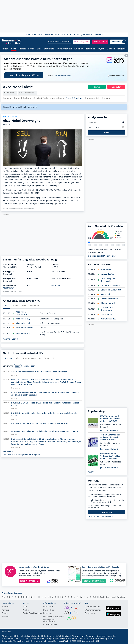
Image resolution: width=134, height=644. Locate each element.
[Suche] (69, 42)
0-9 (8, 597)
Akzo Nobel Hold (23, 323)
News (14, 49)
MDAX (101, 597)
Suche (107, 133)
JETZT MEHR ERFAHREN (94, 581)
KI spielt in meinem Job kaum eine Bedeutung (106, 507)
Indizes (22, 49)
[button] (81, 42)
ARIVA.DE (65, 641)
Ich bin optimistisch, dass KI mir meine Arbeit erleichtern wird (108, 501)
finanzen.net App (92, 607)
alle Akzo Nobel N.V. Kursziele (102, 256)
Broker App (90, 613)
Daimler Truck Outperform (107, 309)
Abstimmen (107, 512)
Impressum (48, 607)
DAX (95, 597)
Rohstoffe (90, 49)
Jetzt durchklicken (109, 430)
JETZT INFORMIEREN (29, 581)
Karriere (5, 610)
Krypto (101, 49)
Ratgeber (122, 49)
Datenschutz (49, 610)
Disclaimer (48, 613)
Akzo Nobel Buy (23, 319)
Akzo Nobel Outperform (21, 313)
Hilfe (25, 607)
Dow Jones (110, 597)
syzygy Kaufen (107, 274)
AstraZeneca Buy (108, 319)
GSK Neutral (106, 314)
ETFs (39, 49)
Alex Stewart (9, 288)
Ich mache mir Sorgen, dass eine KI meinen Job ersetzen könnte (106, 496)
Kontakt (5, 607)
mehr (91, 472)
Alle (3, 597)
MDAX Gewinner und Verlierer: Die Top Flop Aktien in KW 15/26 (110, 419)
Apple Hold (106, 294)
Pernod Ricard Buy (109, 299)
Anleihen (79, 49)
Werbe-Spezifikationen (33, 613)
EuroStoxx (121, 597)
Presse (5, 613)
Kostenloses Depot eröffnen (24, 75)
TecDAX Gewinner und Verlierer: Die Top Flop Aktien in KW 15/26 (110, 437)
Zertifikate (49, 49)
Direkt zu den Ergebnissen (100, 516)
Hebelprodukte (64, 49)
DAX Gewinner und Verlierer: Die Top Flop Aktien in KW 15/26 (110, 456)
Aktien (5, 49)
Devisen (111, 49)
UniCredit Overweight (111, 285)
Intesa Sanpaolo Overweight (108, 280)
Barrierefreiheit (50, 625)
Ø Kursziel (56, 285)
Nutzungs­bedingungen (53, 616)
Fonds (31, 49)
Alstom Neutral (108, 303)
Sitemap (5, 616)
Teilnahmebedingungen (63, 75)
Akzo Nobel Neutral (25, 328)
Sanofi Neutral (108, 270)
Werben (26, 610)
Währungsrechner (93, 610)
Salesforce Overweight (111, 290)
